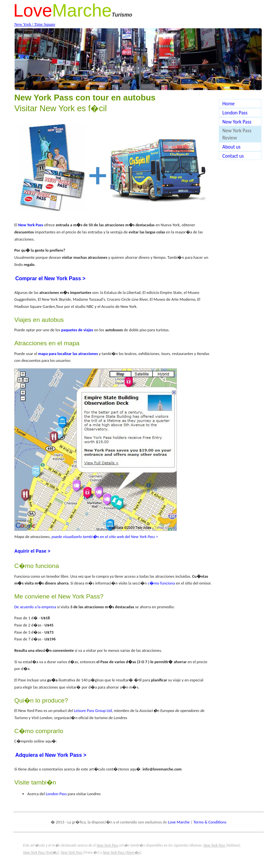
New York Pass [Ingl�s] (41, 852)
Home (229, 104)
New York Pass (237, 122)
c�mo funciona (161, 583)
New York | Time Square (35, 24)
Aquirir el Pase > (32, 551)
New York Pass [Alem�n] (122, 852)
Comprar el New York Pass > (50, 278)
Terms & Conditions (210, 822)
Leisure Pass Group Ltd (93, 710)
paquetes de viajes (77, 330)
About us (231, 147)
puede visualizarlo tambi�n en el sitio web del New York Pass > (105, 537)
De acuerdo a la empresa (35, 607)
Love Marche (179, 822)
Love (33, 10)
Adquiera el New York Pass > (51, 755)
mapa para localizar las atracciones (68, 354)
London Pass (56, 794)
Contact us (233, 156)
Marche (82, 10)
